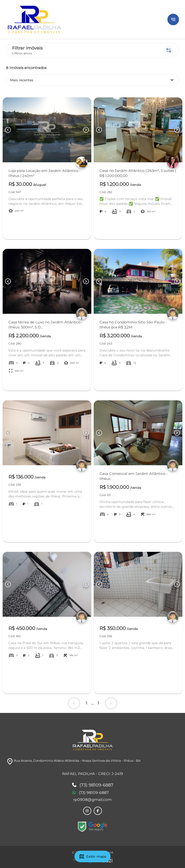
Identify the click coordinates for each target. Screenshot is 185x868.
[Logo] (84, 19)
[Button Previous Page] (8, 130)
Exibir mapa (92, 856)
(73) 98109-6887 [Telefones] (92, 785)
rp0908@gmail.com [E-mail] (92, 800)
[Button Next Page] (86, 130)
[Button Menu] (173, 19)
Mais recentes (92, 80)
